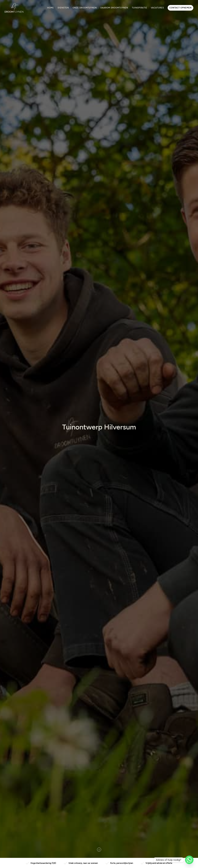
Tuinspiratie (139, 8)
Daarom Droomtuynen (114, 8)
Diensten (63, 8)
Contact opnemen (180, 8)
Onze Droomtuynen (85, 8)
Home (51, 8)
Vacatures (157, 8)
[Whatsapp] (189, 860)
